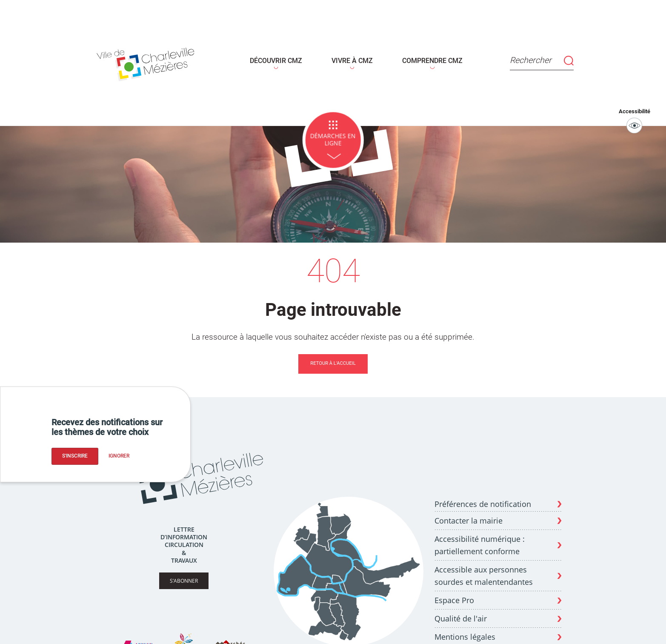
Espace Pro (454, 595)
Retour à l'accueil (333, 358)
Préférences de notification (483, 498)
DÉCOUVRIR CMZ (280, 58)
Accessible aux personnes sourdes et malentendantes (484, 570)
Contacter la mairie (469, 515)
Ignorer (119, 456)
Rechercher (533, 58)
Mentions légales (465, 631)
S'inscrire (75, 456)
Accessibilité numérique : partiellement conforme (480, 540)
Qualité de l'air (461, 613)
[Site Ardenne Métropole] (137, 639)
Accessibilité (635, 115)
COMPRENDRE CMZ (427, 58)
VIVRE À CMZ (352, 58)
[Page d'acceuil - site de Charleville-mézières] (155, 60)
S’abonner (184, 575)
